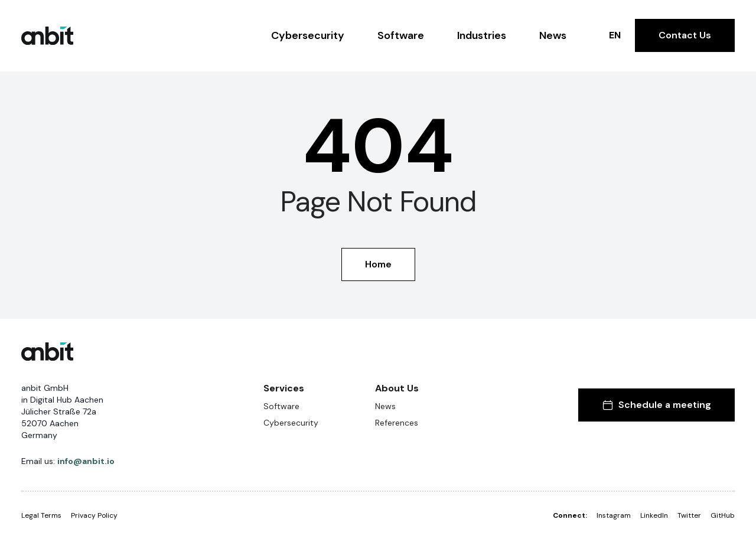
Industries (482, 35)
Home (378, 264)
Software (401, 35)
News (553, 35)
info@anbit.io (86, 461)
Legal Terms (41, 515)
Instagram (614, 515)
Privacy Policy (94, 515)
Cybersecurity (308, 35)
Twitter (689, 515)
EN (615, 35)
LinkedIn (654, 515)
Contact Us (685, 35)
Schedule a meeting (656, 405)
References (397, 423)
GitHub (723, 515)
